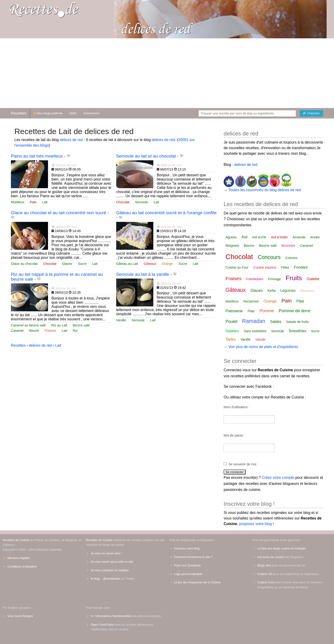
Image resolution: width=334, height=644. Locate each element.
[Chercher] (311, 113)
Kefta (271, 291)
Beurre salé (81, 325)
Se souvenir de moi (242, 464)
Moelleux (18, 202)
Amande (299, 237)
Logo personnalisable (188, 574)
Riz (75, 331)
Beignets (232, 245)
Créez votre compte (278, 478)
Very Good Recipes (20, 616)
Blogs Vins (264, 565)
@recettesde (111, 579)
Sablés (276, 322)
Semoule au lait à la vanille (143, 274)
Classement (92, 113)
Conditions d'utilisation (22, 567)
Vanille (121, 320)
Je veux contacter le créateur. (110, 570)
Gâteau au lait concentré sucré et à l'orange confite (167, 213)
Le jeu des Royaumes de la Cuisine (197, 582)
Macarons (307, 291)
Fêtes (285, 267)
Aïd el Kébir (279, 237)
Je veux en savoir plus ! (106, 553)
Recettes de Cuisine (16, 540)
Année (315, 237)
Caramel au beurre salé (28, 325)
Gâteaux (150, 264)
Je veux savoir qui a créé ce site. (112, 562)
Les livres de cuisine (271, 557)
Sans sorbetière (255, 331)
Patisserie (234, 311)
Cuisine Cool (266, 582)
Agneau (231, 237)
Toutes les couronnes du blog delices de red (265, 190)
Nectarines (251, 301)
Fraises (233, 278)
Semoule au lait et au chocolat (146, 156)
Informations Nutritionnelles (113, 616)
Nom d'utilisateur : (237, 407)
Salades (232, 331)
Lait (45, 202)
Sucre (82, 264)
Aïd (244, 237)
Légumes (288, 291)
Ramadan (254, 321)
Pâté (300, 301)
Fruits (294, 278)
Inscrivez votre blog (187, 548)
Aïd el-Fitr (259, 237)
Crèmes (291, 258)
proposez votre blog (255, 524)
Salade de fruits (297, 322)
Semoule (141, 202)
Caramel (17, 331)
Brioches (288, 245)
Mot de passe (233, 435)
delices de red (71, 140)
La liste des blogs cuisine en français (281, 548)
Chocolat (123, 202)
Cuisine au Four (237, 267)
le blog (95, 579)
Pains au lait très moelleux (37, 156)
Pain (33, 202)
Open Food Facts (102, 625)
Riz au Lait (59, 325)
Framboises (255, 279)
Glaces (67, 264)
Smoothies (298, 331)
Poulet (231, 322)
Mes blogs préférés (48, 113)
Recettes (19, 113)
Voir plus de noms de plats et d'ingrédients (263, 347)
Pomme (51, 331)
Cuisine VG (265, 574)
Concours (269, 257)
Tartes (231, 339)
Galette (313, 279)
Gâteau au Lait (127, 264)
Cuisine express (265, 267)
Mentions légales (19, 558)
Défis (73, 113)
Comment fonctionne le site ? (193, 557)
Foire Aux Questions (187, 565)
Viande (260, 339)
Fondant (301, 267)
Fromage (274, 279)
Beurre (34, 331)
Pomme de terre (294, 311)
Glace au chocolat (24, 264)
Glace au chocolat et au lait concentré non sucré (59, 213)
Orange (167, 264)
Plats (251, 311)
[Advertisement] (167, 73)
